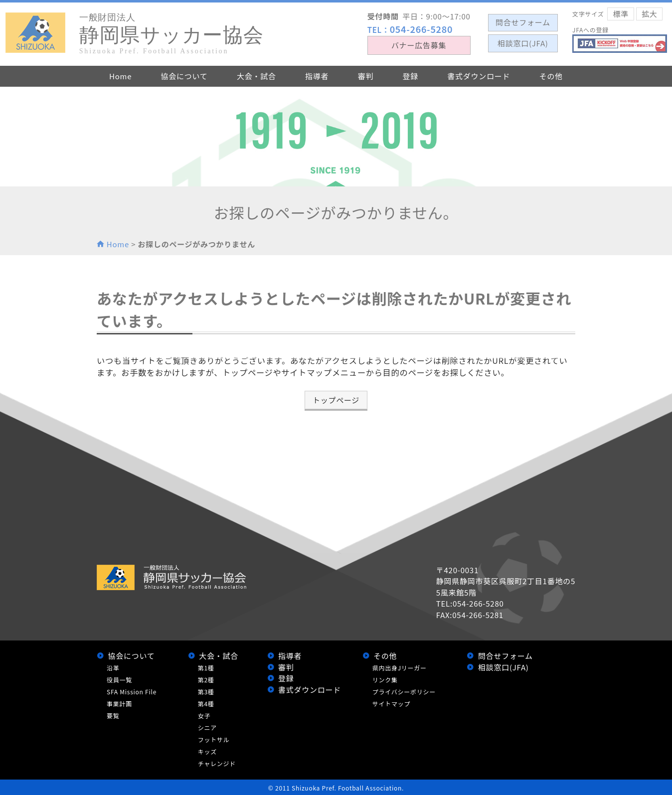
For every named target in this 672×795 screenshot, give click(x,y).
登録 (286, 678)
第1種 (206, 668)
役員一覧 (119, 680)
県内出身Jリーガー (400, 668)
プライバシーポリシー (404, 692)
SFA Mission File (132, 692)
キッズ (207, 751)
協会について (132, 656)
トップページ (336, 400)
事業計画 (119, 704)
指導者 (290, 656)
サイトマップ (392, 704)
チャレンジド (217, 763)
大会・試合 (219, 656)
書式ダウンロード (310, 690)
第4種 (206, 704)
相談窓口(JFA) (504, 667)
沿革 (113, 668)
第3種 (206, 692)
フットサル (214, 739)
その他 (385, 656)
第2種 (206, 680)
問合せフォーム (505, 656)
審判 (286, 667)
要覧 (113, 715)
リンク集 (385, 680)
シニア (207, 727)
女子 (204, 715)
